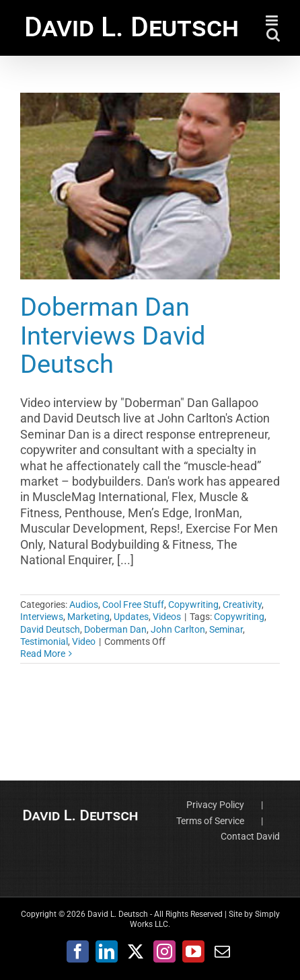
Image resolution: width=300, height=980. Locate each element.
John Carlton (178, 629)
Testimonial (44, 641)
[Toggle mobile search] (273, 35)
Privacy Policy (215, 805)
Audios (84, 605)
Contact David (250, 836)
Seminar (226, 629)
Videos (167, 617)
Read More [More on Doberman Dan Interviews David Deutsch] (43, 654)
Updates (131, 617)
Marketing (88, 617)
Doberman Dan (115, 629)
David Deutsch (50, 629)
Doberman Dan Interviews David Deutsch (113, 335)
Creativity (242, 605)
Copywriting (193, 605)
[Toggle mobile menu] (273, 20)
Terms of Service (210, 821)
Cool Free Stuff (133, 605)
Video (84, 641)
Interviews (42, 617)
